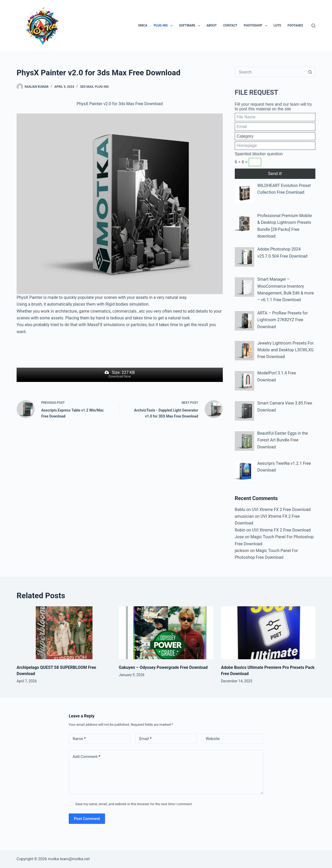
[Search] (313, 26)
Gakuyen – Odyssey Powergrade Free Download (163, 667)
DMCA (143, 25)
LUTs (277, 25)
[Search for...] (270, 72)
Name (79, 739)
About (212, 25)
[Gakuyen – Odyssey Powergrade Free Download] (166, 633)
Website (213, 739)
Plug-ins (164, 26)
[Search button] (310, 72)
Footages (295, 25)
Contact (230, 25)
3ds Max (87, 87)
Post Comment (87, 819)
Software (191, 26)
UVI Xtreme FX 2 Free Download (281, 510)
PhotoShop (257, 26)
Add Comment (87, 757)
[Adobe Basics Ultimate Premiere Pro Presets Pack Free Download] (268, 633)
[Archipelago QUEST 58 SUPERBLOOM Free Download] (64, 633)
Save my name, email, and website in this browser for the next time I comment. (134, 804)
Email (146, 739)
